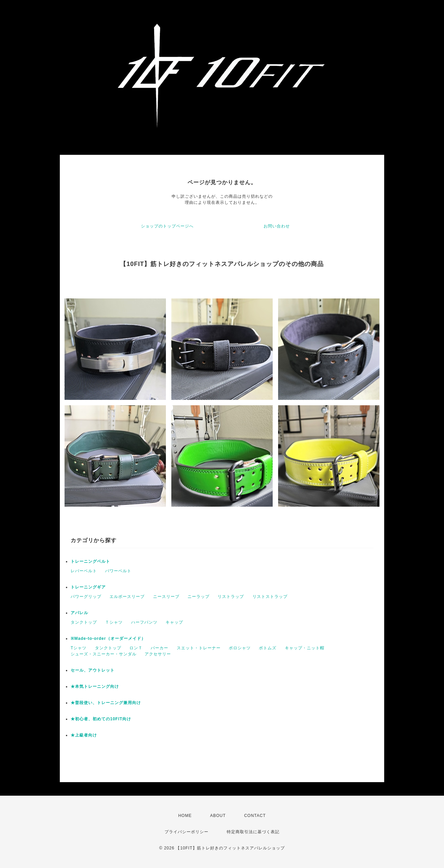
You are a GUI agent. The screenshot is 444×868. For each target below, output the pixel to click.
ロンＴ (136, 648)
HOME (185, 816)
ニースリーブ (166, 597)
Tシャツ (79, 648)
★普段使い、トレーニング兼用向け (106, 703)
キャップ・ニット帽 (305, 648)
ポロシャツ (240, 648)
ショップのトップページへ (167, 226)
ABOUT (218, 816)
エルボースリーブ (127, 597)
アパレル (79, 613)
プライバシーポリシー (187, 832)
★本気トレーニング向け (95, 686)
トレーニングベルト (90, 561)
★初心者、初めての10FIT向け (101, 719)
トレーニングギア (88, 587)
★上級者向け (84, 735)
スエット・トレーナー (199, 648)
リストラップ (231, 597)
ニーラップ (199, 597)
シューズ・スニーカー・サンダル (104, 654)
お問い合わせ (277, 226)
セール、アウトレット (93, 670)
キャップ (174, 622)
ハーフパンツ (144, 622)
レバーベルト (84, 571)
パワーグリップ (86, 597)
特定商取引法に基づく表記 (253, 832)
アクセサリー (158, 654)
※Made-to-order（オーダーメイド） (108, 638)
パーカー (159, 648)
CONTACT (255, 816)
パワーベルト (118, 571)
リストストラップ (270, 597)
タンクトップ (84, 622)
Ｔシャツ (114, 622)
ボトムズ (268, 648)
